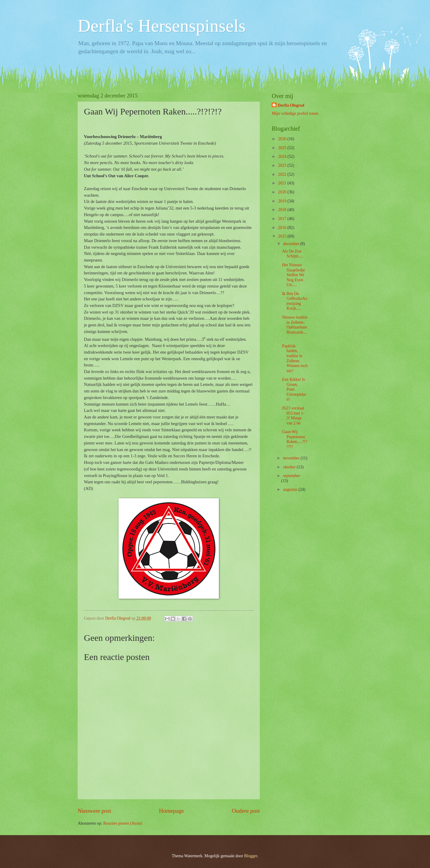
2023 (283, 165)
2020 (283, 192)
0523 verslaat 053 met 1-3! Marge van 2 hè (293, 416)
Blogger (251, 856)
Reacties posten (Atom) (123, 823)
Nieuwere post (94, 811)
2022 (283, 174)
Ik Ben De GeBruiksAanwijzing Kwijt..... (294, 301)
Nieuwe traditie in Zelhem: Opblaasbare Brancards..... (295, 327)
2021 (283, 183)
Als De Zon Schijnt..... (292, 254)
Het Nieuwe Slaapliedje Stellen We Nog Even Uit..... (293, 275)
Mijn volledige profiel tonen (295, 113)
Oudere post (246, 811)
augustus (291, 489)
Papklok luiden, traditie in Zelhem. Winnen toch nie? (295, 358)
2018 (283, 210)
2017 (283, 219)
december (292, 244)
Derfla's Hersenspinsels (162, 26)
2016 (283, 228)
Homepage (171, 811)
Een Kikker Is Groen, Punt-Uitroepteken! (294, 389)
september (292, 476)
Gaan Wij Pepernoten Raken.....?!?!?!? (294, 439)
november (292, 458)
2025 (283, 148)
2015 (283, 236)
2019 (283, 201)
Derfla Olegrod (291, 105)
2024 (283, 156)
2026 (283, 139)
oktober (290, 467)
